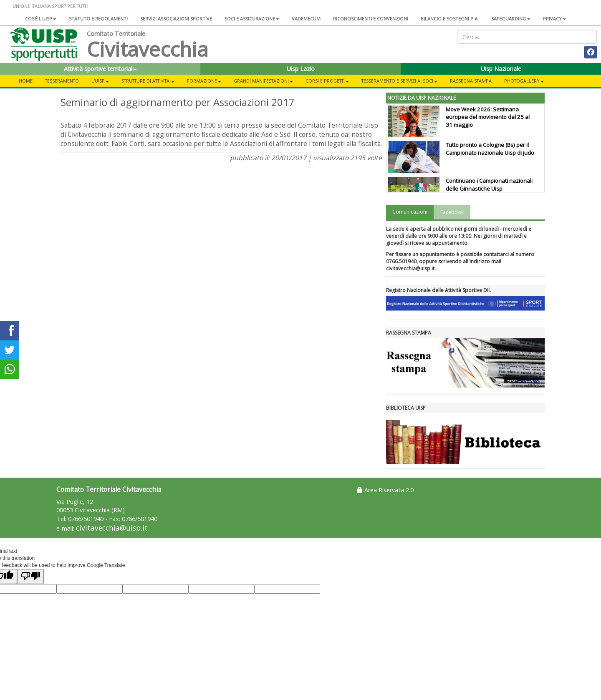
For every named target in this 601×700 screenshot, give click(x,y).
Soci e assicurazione (252, 19)
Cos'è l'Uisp (41, 19)
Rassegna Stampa (471, 81)
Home (26, 81)
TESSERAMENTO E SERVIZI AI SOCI (399, 81)
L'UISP (100, 81)
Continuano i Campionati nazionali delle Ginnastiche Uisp (489, 185)
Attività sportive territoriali (100, 69)
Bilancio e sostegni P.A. (450, 19)
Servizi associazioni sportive (176, 19)
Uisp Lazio (301, 69)
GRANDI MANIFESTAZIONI (263, 81)
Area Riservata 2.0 (385, 490)
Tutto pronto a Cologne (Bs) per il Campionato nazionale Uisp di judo (490, 149)
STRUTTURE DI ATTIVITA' (148, 81)
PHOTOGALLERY (524, 81)
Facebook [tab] (452, 212)
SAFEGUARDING (511, 19)
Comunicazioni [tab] (410, 212)
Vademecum (306, 19)
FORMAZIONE (204, 81)
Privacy (554, 19)
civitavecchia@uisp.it (112, 528)
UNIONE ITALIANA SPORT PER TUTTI (50, 6)
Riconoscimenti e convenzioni (371, 19)
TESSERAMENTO (62, 81)
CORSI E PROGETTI (327, 81)
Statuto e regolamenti (98, 19)
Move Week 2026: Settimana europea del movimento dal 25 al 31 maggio (488, 117)
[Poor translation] (30, 576)
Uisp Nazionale (501, 69)
